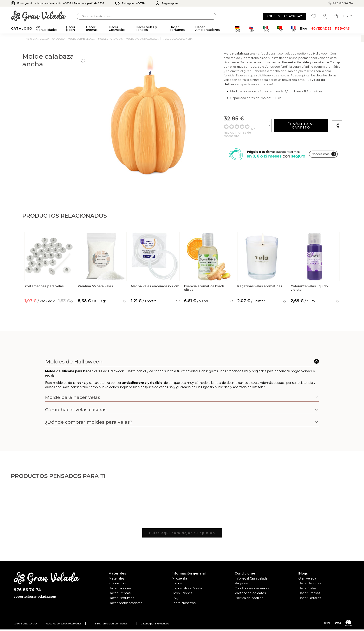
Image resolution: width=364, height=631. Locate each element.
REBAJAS (342, 28)
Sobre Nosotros (184, 603)
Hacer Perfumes (121, 598)
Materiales (116, 578)
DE (238, 29)
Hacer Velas (307, 588)
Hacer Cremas (120, 593)
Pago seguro (245, 583)
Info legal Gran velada (251, 578)
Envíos (177, 583)
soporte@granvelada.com (35, 597)
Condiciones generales (252, 588)
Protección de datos (250, 593)
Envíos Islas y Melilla (187, 588)
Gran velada (307, 578)
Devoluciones (182, 593)
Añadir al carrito (291, 131)
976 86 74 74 (341, 3)
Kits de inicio (118, 583)
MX (266, 29)
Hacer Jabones (120, 588)
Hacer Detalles (310, 598)
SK (252, 29)
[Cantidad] (246, 131)
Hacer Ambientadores (125, 603)
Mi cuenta (179, 578)
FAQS (176, 598)
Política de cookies (249, 598)
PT (280, 29)
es (348, 16)
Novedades (321, 28)
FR (294, 29)
